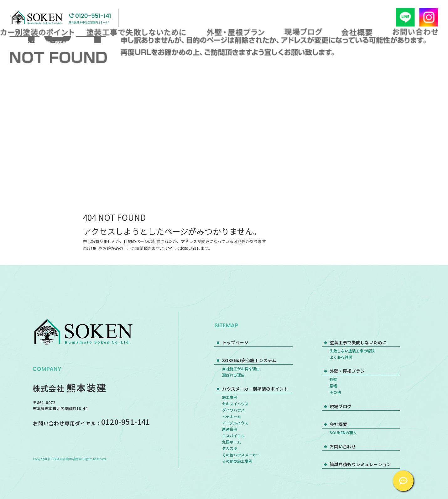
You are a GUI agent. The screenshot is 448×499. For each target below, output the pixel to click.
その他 (335, 392)
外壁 (333, 379)
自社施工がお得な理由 (241, 369)
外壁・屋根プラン (234, 32)
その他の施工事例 (237, 461)
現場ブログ (303, 32)
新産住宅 (230, 429)
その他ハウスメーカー (241, 455)
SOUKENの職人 (343, 432)
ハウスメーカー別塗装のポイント (255, 389)
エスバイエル (233, 436)
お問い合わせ (415, 32)
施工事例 (230, 397)
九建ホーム (232, 442)
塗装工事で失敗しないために (138, 32)
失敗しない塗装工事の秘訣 (352, 351)
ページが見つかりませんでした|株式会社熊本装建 (46, 42)
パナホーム (232, 416)
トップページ (235, 342)
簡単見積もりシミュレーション (360, 464)
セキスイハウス (235, 404)
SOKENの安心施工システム (249, 360)
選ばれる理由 (233, 375)
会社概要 (357, 32)
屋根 (333, 386)
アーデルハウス (235, 423)
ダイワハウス (233, 410)
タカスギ (230, 448)
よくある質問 (341, 357)
